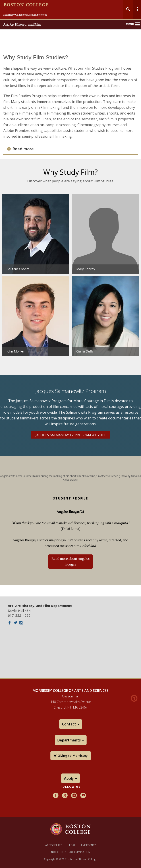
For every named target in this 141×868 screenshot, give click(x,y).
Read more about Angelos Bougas (70, 562)
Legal (72, 845)
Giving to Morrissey (71, 756)
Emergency (89, 845)
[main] (70, 322)
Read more (23, 149)
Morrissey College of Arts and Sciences (25, 15)
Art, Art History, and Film (22, 24)
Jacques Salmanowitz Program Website (71, 435)
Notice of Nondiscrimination (71, 852)
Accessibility (54, 845)
